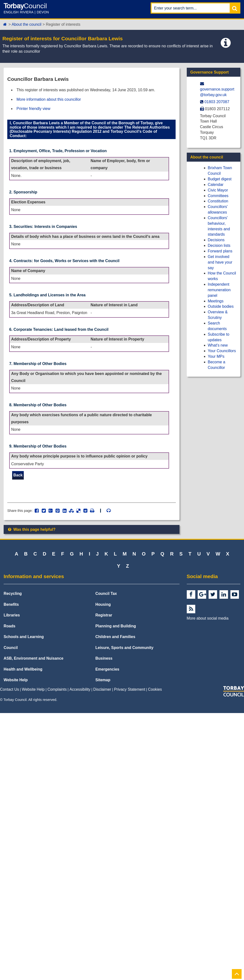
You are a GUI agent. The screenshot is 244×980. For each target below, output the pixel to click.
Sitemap (103, 680)
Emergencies (107, 669)
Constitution (218, 201)
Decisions (216, 240)
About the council (27, 24)
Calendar (216, 185)
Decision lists (219, 245)
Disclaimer (102, 690)
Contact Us (9, 690)
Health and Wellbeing (23, 669)
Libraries (12, 616)
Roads (9, 626)
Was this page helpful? (31, 530)
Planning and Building (116, 626)
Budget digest (220, 179)
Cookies (155, 690)
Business (104, 659)
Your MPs (216, 356)
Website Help (16, 680)
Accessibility (80, 690)
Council (11, 648)
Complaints (57, 690)
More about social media (208, 619)
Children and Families (115, 637)
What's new (218, 345)
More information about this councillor (49, 99)
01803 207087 (217, 102)
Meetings (216, 301)
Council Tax (106, 594)
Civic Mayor (218, 190)
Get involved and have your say (220, 262)
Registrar (104, 616)
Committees (218, 196)
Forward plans (220, 251)
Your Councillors (222, 351)
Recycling (13, 594)
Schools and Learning (24, 637)
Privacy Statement (130, 690)
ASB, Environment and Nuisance (33, 659)
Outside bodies (221, 306)
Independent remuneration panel (219, 290)
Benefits (11, 605)
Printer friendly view (33, 109)
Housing (103, 605)
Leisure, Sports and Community (124, 648)
